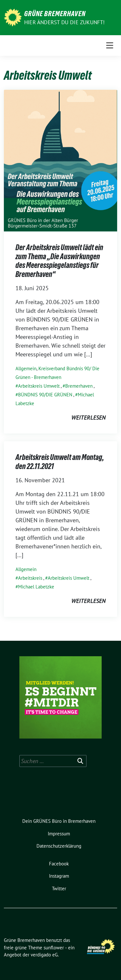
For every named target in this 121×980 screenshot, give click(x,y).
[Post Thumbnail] (60, 160)
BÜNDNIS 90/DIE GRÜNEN (45, 395)
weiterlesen (88, 418)
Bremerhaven (79, 386)
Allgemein (26, 368)
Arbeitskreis (30, 578)
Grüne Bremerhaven (55, 14)
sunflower (54, 948)
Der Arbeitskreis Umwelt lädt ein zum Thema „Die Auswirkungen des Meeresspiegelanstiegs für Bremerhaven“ (59, 261)
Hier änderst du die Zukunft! (65, 22)
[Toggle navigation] (110, 46)
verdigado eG (44, 955)
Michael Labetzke (36, 587)
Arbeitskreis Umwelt (39, 386)
